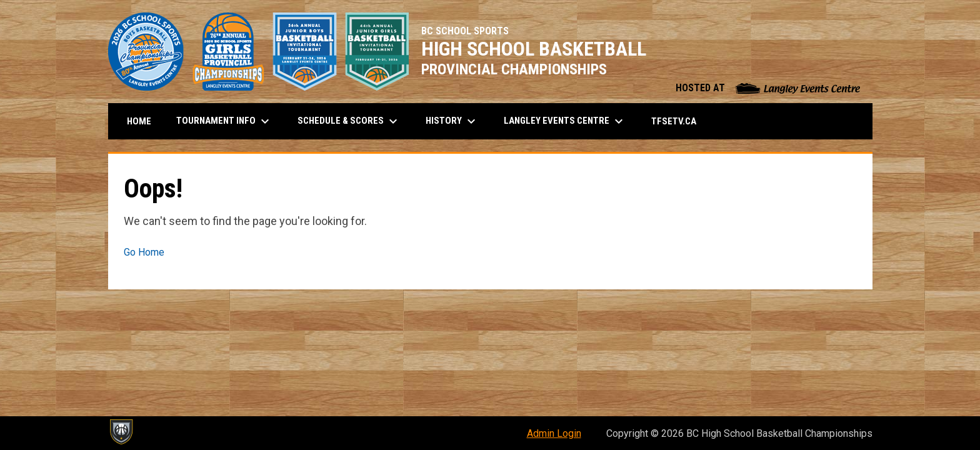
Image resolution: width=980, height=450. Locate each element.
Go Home (144, 252)
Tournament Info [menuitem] (224, 121)
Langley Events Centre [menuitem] (565, 121)
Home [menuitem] (139, 121)
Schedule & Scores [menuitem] (349, 121)
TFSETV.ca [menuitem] (678, 121)
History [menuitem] (452, 121)
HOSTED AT (768, 88)
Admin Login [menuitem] (554, 433)
